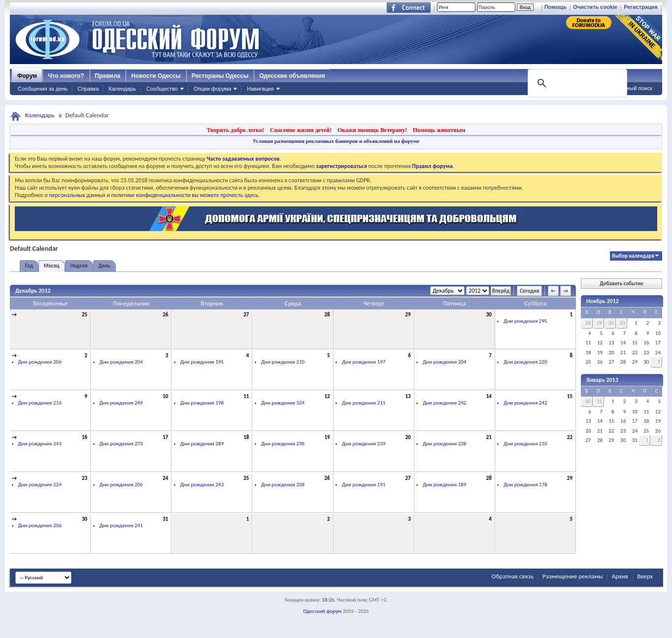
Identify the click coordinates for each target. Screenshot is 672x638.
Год (29, 266)
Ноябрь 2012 (603, 301)
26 (165, 315)
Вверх (645, 576)
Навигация (260, 89)
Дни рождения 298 (283, 444)
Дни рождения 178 (525, 485)
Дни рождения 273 (121, 444)
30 (489, 315)
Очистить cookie (595, 7)
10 (165, 396)
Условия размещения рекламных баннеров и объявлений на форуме (336, 141)
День (104, 266)
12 (327, 396)
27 (246, 315)
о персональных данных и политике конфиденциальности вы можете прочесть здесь (151, 195)
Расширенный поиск (627, 88)
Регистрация (641, 7)
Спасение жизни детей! (301, 130)
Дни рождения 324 (283, 403)
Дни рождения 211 (364, 403)
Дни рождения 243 (40, 444)
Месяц (51, 266)
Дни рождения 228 (444, 444)
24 (165, 478)
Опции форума (212, 89)
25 (84, 315)
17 (165, 437)
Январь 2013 (602, 380)
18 (246, 437)
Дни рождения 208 (283, 485)
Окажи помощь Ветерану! (372, 130)
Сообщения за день (43, 89)
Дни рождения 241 (121, 525)
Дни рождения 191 (364, 485)
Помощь (555, 7)
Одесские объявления (292, 76)
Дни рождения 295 (525, 321)
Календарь (122, 89)
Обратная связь (513, 576)
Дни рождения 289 (202, 444)
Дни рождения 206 (40, 362)
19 (327, 437)
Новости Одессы (156, 76)
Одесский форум (322, 611)
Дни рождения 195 (202, 362)
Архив (620, 576)
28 (327, 315)
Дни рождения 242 (444, 403)
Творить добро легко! (235, 130)
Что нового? (66, 76)
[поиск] (576, 83)
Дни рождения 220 (525, 362)
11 (246, 396)
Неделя (79, 266)
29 (408, 315)
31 (165, 519)
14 (489, 396)
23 (84, 478)
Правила (108, 76)
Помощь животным (439, 130)
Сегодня (529, 291)
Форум (27, 76)
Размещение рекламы (573, 576)
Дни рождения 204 (121, 362)
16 (84, 437)
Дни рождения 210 (283, 362)
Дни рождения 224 (40, 485)
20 (408, 437)
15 (570, 396)
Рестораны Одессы (220, 76)
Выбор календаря (633, 256)
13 (408, 396)
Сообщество (162, 89)
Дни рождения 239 (364, 444)
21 (489, 437)
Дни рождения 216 (40, 403)
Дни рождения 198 (202, 403)
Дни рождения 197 (364, 362)
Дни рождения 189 (444, 485)
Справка (88, 89)
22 (570, 437)
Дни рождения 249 (121, 403)
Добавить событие (621, 284)
